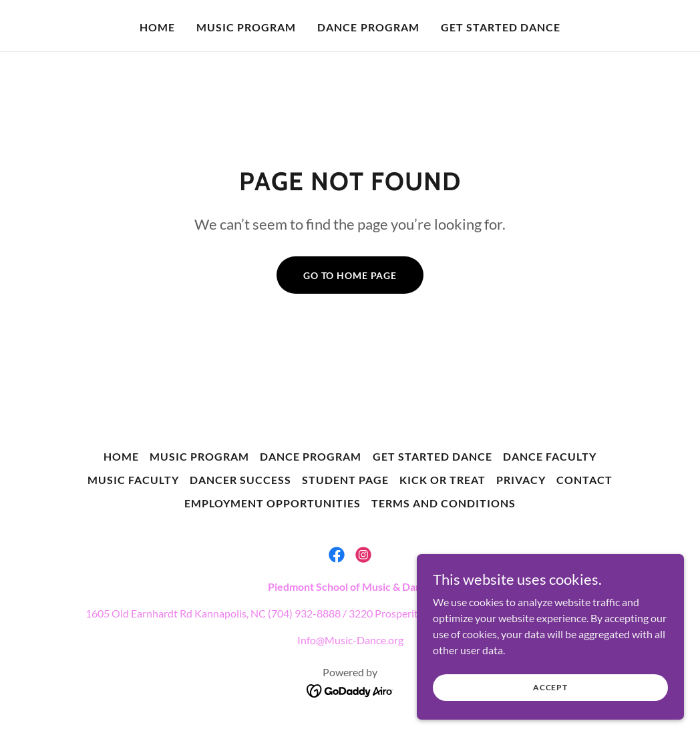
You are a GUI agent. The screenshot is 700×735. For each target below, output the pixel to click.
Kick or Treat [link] (443, 480)
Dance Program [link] (368, 27)
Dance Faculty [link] (550, 456)
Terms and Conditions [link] (444, 503)
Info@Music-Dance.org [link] (350, 640)
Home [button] (121, 456)
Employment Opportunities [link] (273, 503)
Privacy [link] (521, 480)
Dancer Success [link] (240, 480)
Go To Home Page (350, 275)
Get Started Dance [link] (501, 27)
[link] (337, 555)
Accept (550, 715)
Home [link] (157, 27)
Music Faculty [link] (133, 480)
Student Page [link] (345, 480)
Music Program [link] (246, 27)
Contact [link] (584, 480)
